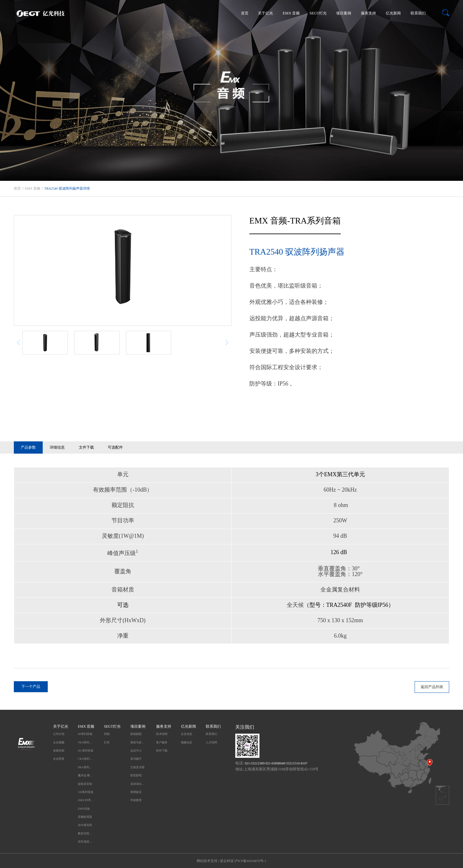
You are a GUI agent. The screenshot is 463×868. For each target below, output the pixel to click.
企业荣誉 (59, 759)
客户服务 (162, 742)
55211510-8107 (297, 763)
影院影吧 (136, 775)
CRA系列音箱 (86, 759)
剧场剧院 (136, 734)
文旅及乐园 (137, 767)
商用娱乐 (136, 792)
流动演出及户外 (139, 784)
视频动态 (187, 742)
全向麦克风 (85, 825)
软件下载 (162, 751)
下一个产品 (31, 687)
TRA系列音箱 (86, 742)
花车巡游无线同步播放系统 (86, 842)
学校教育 (136, 800)
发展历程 (59, 751)
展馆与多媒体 (139, 742)
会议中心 (136, 751)
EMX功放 (84, 809)
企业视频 (59, 742)
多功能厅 (136, 759)
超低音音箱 (85, 784)
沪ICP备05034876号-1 (250, 861)
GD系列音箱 (86, 792)
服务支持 (368, 13)
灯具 (107, 742)
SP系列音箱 (85, 734)
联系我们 (418, 13)
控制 (107, 734)
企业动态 (187, 734)
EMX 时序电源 (86, 800)
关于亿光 (265, 13)
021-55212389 (255, 763)
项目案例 (344, 13)
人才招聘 (211, 742)
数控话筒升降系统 (86, 833)
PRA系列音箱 (86, 767)
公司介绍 (59, 734)
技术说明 (162, 734)
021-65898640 (275, 763)
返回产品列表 (432, 687)
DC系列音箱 (86, 751)
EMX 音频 (291, 13)
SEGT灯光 (318, 13)
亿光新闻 (393, 13)
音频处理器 (85, 817)
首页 (245, 13)
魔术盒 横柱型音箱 (86, 775)
